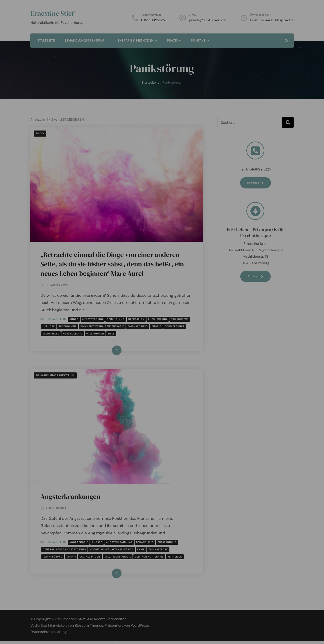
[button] (162, 366)
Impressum (180, 387)
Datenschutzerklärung (162, 318)
